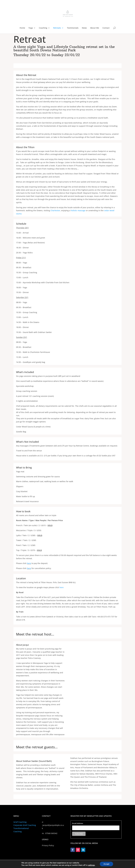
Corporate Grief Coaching (25, 825)
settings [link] (91, 865)
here (29, 563)
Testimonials (73, 28)
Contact (106, 28)
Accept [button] (106, 864)
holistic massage (78, 210)
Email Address (78, 823)
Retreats (57, 28)
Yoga (31, 28)
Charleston (55, 210)
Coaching (43, 28)
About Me (95, 28)
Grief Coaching (20, 822)
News (84, 28)
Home (22, 28)
